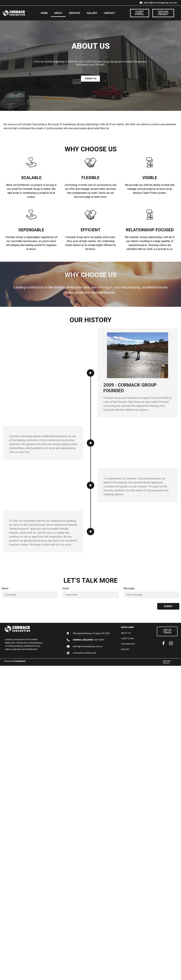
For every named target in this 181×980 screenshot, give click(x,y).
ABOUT (58, 13)
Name (5, 589)
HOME (44, 13)
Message (129, 589)
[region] (90, 66)
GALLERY (92, 13)
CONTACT (109, 13)
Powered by (10, 661)
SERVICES (75, 13)
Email (66, 589)
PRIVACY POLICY (167, 662)
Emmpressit (20, 661)
